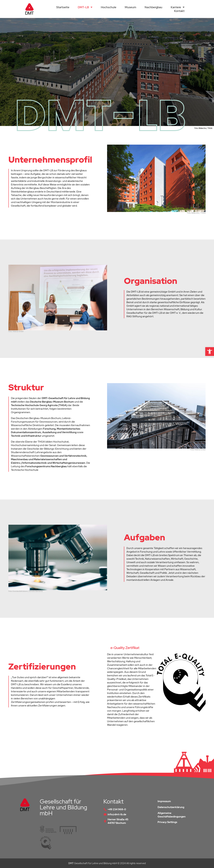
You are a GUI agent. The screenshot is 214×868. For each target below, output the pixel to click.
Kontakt (179, 11)
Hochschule (109, 7)
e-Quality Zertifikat (125, 648)
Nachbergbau (153, 7)
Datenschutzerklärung (171, 807)
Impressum (164, 801)
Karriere (178, 7)
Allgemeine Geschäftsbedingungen (172, 815)
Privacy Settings (167, 822)
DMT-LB (85, 7)
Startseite (63, 7)
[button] (210, 352)
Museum (130, 7)
